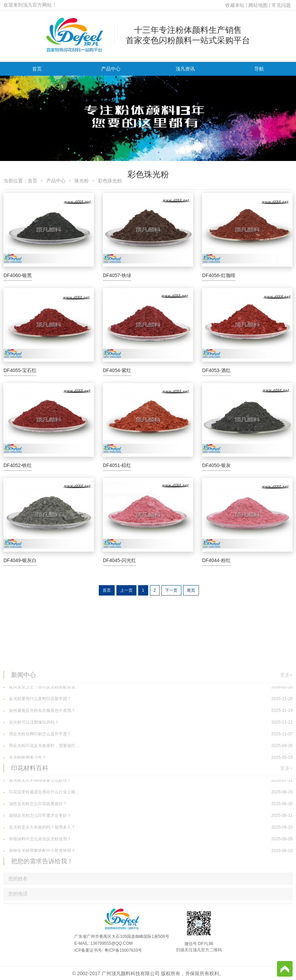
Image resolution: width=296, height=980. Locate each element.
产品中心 (111, 69)
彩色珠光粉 (110, 181)
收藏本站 (235, 5)
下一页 (171, 590)
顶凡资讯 (185, 69)
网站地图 (258, 5)
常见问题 (281, 5)
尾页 (191, 590)
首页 (37, 69)
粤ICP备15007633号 (123, 950)
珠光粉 (82, 181)
